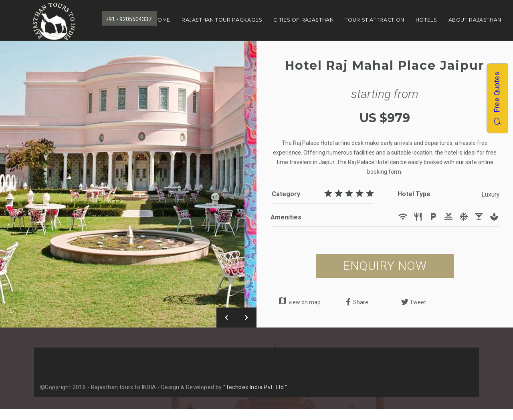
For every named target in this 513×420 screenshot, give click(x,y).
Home (162, 20)
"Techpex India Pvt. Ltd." (255, 387)
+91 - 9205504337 (128, 19)
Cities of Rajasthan (303, 20)
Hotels (426, 20)
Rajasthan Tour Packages (222, 20)
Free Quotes (497, 98)
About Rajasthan (475, 20)
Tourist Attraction (374, 20)
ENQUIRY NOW (385, 266)
